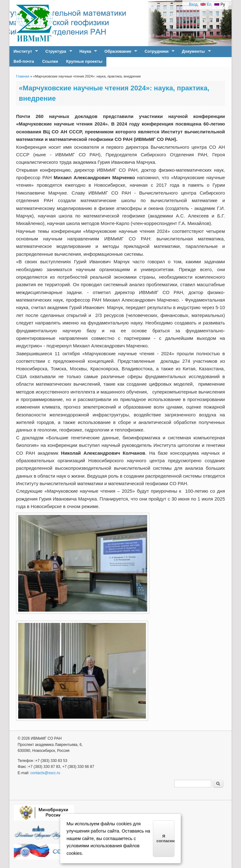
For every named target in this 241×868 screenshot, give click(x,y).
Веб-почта (24, 61)
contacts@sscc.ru (45, 773)
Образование (119, 51)
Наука (86, 51)
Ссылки (50, 61)
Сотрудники (158, 51)
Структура (56, 51)
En (206, 4)
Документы (194, 51)
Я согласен (166, 839)
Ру (220, 4)
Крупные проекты (84, 61)
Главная (23, 76)
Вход (193, 4)
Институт (24, 51)
